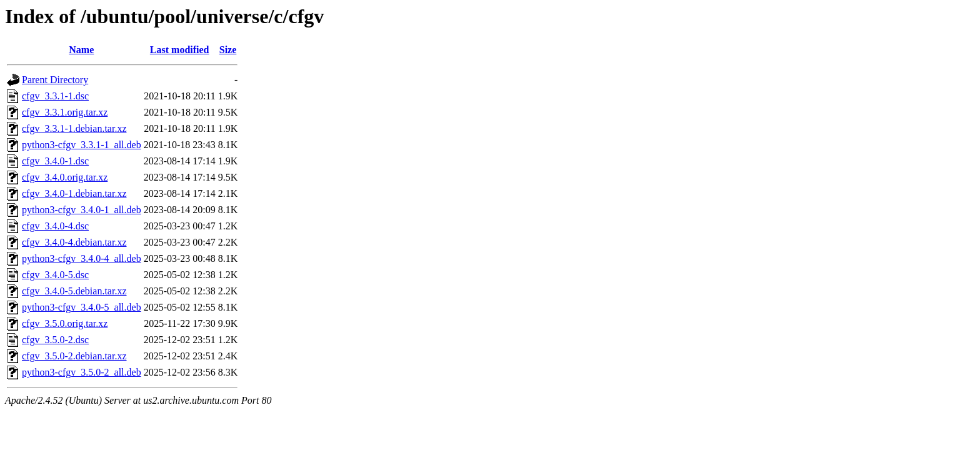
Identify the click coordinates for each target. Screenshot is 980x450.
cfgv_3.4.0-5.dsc (55, 275)
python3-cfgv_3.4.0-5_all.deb (82, 307)
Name (81, 50)
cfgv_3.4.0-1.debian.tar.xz (74, 193)
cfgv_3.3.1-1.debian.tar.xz (74, 128)
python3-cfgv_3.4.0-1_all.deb (82, 210)
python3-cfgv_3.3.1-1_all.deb (82, 145)
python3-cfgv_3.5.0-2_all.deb (82, 372)
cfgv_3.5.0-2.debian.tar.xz (74, 356)
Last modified (180, 50)
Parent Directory (55, 80)
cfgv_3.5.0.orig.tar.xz (65, 323)
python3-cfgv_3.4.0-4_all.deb (82, 258)
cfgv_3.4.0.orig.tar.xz (65, 177)
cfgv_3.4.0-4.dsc (55, 226)
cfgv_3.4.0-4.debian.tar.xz (74, 242)
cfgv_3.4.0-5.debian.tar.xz (74, 291)
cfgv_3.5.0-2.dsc (55, 340)
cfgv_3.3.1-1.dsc (55, 96)
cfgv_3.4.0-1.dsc (55, 161)
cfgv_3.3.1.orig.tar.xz (65, 112)
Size (228, 50)
